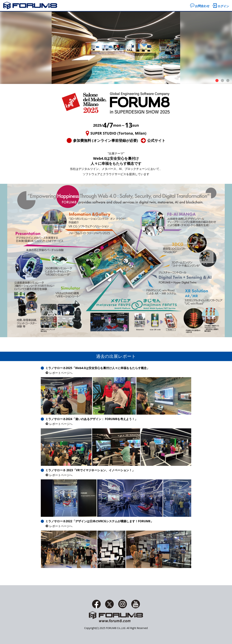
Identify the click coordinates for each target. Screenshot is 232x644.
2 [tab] (222, 81)
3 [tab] (228, 81)
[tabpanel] (116, 48)
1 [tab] (217, 81)
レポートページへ (61, 373)
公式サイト (156, 140)
